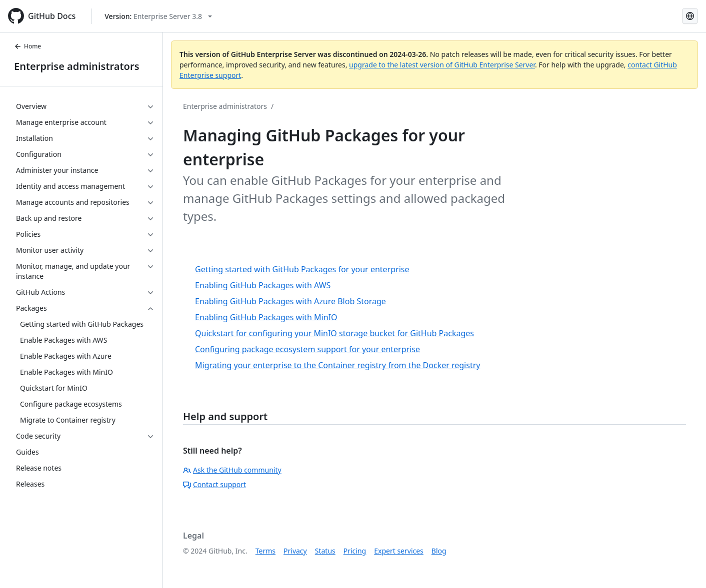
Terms (265, 551)
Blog (439, 551)
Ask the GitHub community (232, 470)
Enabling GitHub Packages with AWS (263, 285)
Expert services (399, 551)
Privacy (295, 551)
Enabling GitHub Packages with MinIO (266, 317)
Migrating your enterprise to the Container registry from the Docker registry (337, 365)
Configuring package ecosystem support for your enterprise (307, 349)
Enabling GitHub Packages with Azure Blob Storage (290, 301)
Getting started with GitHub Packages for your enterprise (302, 269)
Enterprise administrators (77, 66)
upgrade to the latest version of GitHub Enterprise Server (442, 65)
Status (325, 551)
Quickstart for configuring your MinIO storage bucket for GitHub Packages (334, 333)
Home (27, 46)
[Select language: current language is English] (690, 16)
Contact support (214, 484)
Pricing (355, 551)
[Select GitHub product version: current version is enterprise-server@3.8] (158, 16)
